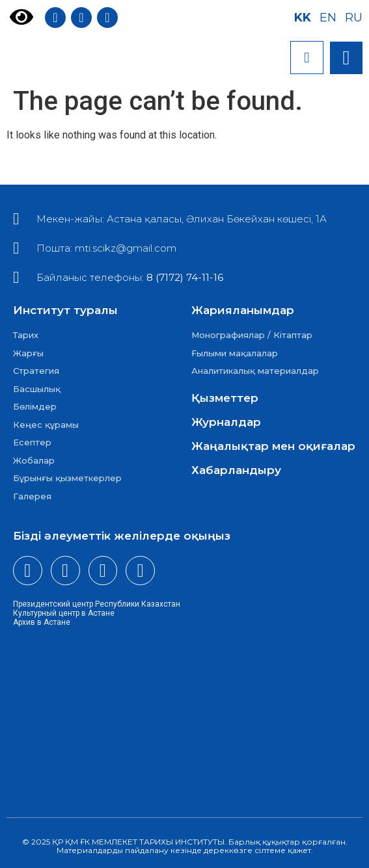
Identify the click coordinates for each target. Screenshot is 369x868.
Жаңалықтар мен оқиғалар (273, 446)
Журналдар (226, 422)
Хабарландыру (236, 470)
